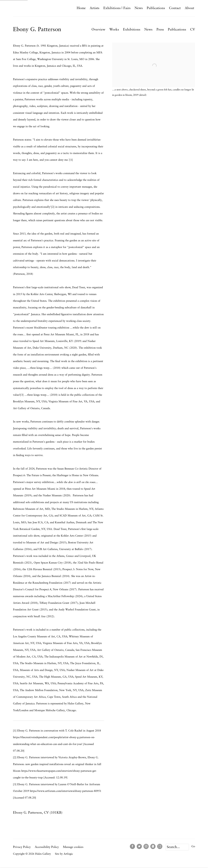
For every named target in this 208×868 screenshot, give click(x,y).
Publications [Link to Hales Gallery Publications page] (156, 8)
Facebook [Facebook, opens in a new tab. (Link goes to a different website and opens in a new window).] (132, 846)
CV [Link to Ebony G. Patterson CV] (193, 30)
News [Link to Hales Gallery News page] (139, 8)
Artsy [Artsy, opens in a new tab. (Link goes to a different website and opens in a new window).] (160, 846)
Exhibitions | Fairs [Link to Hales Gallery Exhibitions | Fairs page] (117, 8)
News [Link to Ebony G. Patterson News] (148, 30)
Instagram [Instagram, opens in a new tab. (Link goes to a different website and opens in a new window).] (146, 846)
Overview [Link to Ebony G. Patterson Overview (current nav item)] (98, 30)
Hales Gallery (28, 8)
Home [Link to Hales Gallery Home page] (81, 8)
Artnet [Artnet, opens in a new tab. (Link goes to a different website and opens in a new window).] (153, 846)
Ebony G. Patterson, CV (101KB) (38, 814)
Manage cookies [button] (73, 847)
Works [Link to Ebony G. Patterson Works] (114, 30)
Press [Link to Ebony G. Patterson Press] (160, 30)
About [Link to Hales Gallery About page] (189, 8)
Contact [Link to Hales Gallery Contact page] (175, 8)
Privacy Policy (22, 847)
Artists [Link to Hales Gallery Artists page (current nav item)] (94, 8)
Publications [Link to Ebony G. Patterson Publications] (177, 30)
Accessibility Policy (47, 847)
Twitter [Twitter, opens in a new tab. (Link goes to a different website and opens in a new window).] (139, 846)
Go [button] (193, 846)
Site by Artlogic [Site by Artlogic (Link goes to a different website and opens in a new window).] (64, 854)
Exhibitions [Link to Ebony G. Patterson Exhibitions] (132, 30)
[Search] (177, 847)
